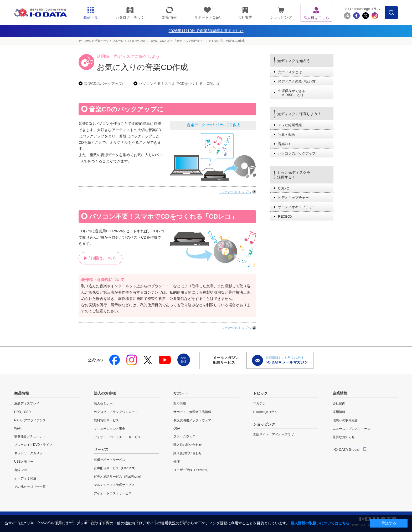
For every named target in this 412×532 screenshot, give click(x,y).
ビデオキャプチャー (293, 198)
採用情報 (339, 412)
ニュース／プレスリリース (352, 429)
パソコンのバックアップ (297, 153)
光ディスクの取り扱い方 (297, 81)
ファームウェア (184, 436)
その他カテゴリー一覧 (30, 487)
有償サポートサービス (110, 460)
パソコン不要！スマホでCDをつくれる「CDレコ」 (181, 84)
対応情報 (180, 403)
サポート (181, 393)
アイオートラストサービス (113, 493)
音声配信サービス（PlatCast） (115, 468)
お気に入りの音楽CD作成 (228, 41)
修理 (177, 462)
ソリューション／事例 (110, 429)
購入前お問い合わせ (188, 445)
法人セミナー (103, 403)
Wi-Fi (18, 428)
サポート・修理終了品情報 (192, 412)
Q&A (177, 428)
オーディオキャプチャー (297, 207)
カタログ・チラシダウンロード (116, 412)
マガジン (259, 403)
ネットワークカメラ (28, 453)
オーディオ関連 (25, 478)
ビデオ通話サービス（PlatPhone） (118, 477)
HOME (87, 41)
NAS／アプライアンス (30, 420)
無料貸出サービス (106, 420)
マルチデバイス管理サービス (114, 485)
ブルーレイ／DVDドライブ (33, 445)
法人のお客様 (105, 393)
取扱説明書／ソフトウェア (192, 420)
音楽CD (284, 144)
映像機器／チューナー (30, 436)
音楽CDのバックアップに (105, 84)
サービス (101, 449)
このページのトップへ (235, 192)
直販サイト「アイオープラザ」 (275, 434)
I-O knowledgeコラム (364, 9)
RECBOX (285, 216)
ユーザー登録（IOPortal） (192, 470)
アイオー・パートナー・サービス (117, 437)
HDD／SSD (22, 412)
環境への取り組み (345, 420)
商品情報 (22, 393)
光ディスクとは (290, 72)
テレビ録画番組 (290, 125)
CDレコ (284, 188)
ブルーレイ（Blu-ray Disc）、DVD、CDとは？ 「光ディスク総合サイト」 (160, 41)
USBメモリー (24, 462)
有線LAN (20, 470)
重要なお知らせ (344, 437)
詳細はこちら (103, 258)
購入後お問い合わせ (188, 453)
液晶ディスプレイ (27, 403)
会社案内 (339, 403)
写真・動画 (287, 134)
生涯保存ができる (292, 93)
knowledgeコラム (265, 412)
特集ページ (102, 41)
